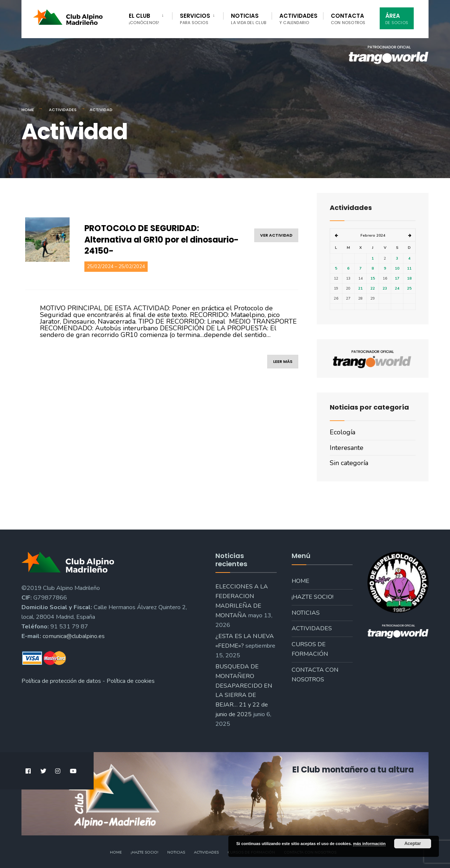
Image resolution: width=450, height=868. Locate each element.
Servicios (195, 19)
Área (397, 19)
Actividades (298, 19)
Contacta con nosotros (315, 675)
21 (360, 288)
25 (409, 288)
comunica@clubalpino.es (74, 636)
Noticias (248, 19)
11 (409, 268)
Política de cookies (131, 681)
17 (397, 278)
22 (373, 288)
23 (385, 288)
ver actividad (276, 235)
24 (397, 288)
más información (369, 844)
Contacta (348, 19)
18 (409, 278)
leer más (283, 361)
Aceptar (413, 844)
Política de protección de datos (61, 681)
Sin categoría (349, 463)
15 (373, 278)
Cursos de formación (310, 649)
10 (397, 268)
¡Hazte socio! (313, 597)
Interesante (347, 448)
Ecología (342, 432)
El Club (144, 19)
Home (28, 110)
